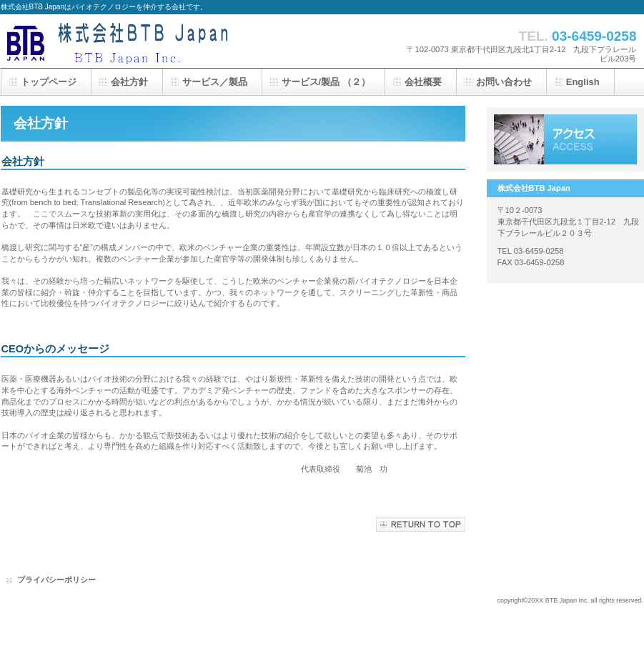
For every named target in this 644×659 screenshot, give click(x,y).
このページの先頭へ (421, 524)
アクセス (565, 139)
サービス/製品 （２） (326, 82)
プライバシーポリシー (56, 580)
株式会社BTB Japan (144, 41)
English (583, 82)
